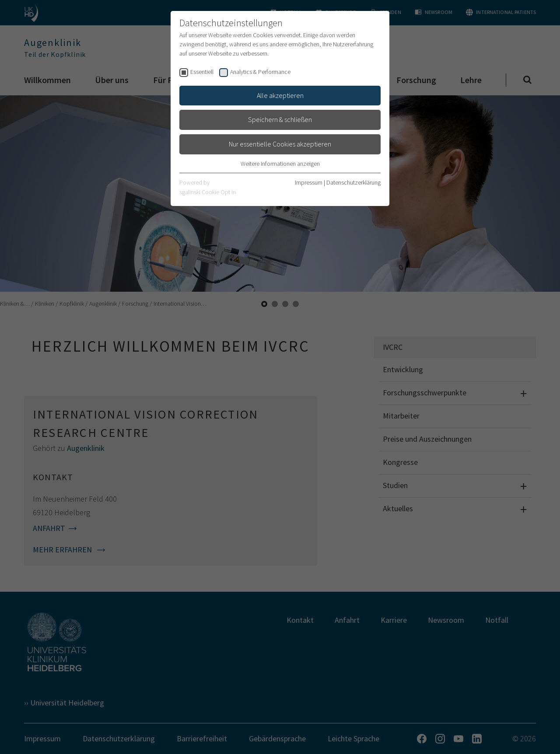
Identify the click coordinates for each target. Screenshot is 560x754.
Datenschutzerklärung (353, 182)
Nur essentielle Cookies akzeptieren (280, 144)
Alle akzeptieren (280, 95)
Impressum (309, 182)
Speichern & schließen (280, 119)
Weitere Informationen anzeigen (280, 164)
